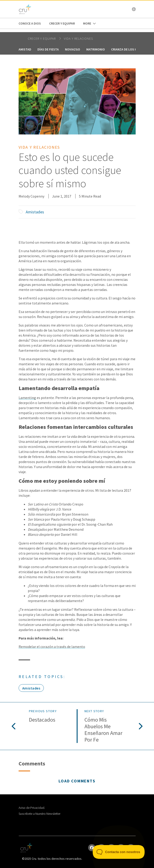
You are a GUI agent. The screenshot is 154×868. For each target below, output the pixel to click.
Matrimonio (96, 49)
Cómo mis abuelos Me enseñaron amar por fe (103, 730)
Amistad (25, 49)
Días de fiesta (48, 49)
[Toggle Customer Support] (119, 852)
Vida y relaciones (78, 39)
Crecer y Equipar (62, 23)
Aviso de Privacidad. (32, 808)
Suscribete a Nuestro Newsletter (39, 814)
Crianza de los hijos (127, 49)
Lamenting (27, 398)
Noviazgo (73, 49)
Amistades (35, 212)
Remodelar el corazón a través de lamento (52, 647)
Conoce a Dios (30, 23)
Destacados (42, 720)
